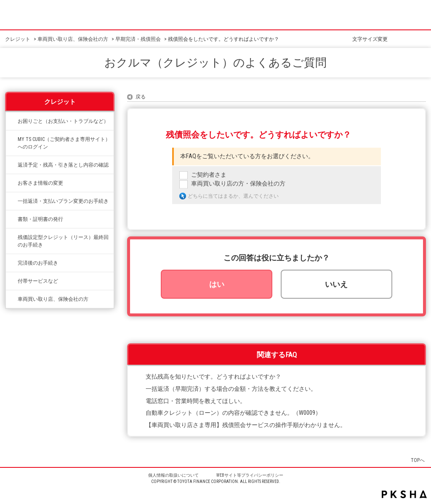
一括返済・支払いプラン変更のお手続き (63, 201)
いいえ (336, 284)
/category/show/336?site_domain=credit (12, 237)
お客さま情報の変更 (40, 183)
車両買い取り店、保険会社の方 (73, 39)
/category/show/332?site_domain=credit (12, 219)
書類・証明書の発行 (40, 219)
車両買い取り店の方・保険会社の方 (238, 184)
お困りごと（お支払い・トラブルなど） (63, 121)
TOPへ (418, 460)
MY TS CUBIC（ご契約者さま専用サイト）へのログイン (64, 143)
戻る (141, 97)
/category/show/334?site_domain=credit (12, 121)
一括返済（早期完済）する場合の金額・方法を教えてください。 (231, 389)
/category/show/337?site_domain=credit (12, 263)
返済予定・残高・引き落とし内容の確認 (63, 165)
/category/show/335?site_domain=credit (12, 201)
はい (217, 284)
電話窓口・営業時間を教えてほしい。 (196, 401)
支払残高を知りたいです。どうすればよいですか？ (213, 377)
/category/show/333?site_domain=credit (12, 281)
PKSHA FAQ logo (404, 494)
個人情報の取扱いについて (173, 475)
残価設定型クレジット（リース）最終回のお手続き (63, 241)
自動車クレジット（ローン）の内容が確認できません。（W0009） (233, 413)
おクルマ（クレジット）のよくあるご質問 (215, 63)
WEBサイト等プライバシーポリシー (250, 475)
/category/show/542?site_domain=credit (12, 299)
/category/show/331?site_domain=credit (12, 183)
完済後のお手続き (38, 263)
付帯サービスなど (38, 281)
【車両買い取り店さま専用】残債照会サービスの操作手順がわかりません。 (246, 425)
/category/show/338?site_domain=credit (12, 165)
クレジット (18, 39)
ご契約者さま (209, 175)
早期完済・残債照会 (138, 39)
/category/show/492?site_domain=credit (12, 139)
